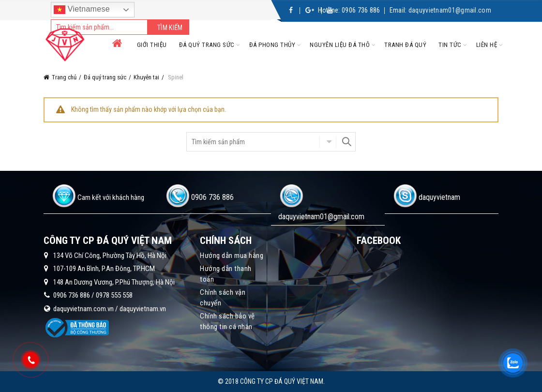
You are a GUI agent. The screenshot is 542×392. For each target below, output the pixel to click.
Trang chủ (64, 77)
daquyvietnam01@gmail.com (450, 10)
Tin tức (450, 45)
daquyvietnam (439, 197)
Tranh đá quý (405, 45)
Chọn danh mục (328, 142)
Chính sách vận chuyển (223, 298)
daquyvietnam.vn (143, 309)
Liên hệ (487, 45)
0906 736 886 (361, 10)
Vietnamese (82, 10)
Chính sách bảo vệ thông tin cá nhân (227, 321)
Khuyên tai (146, 77)
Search (346, 142)
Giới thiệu (152, 45)
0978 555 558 (114, 295)
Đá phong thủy (272, 45)
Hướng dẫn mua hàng (232, 256)
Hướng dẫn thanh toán (226, 274)
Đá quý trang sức (207, 45)
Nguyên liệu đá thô (340, 45)
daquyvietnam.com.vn (83, 309)
